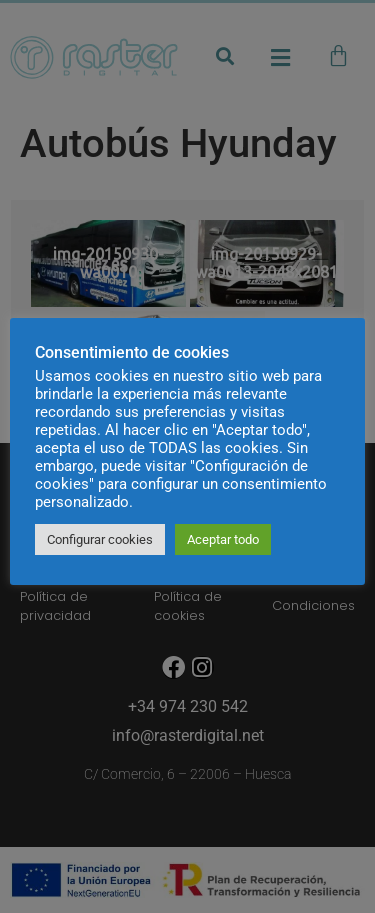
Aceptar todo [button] (223, 539)
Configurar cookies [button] (100, 539)
